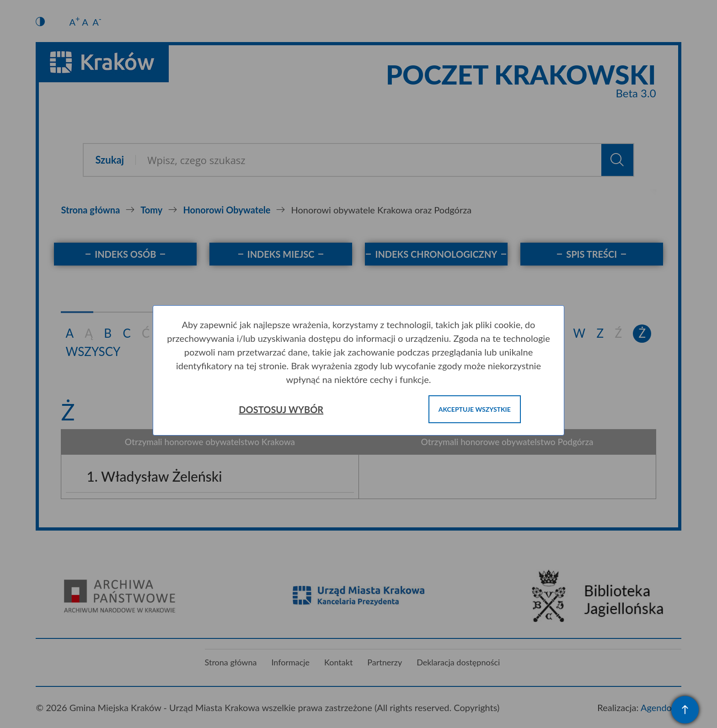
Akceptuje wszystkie (475, 409)
